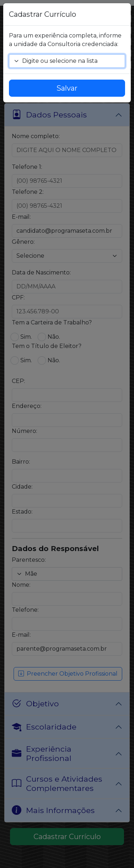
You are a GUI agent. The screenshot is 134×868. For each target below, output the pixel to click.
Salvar (67, 88)
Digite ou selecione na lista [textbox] (60, 61)
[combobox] (67, 61)
